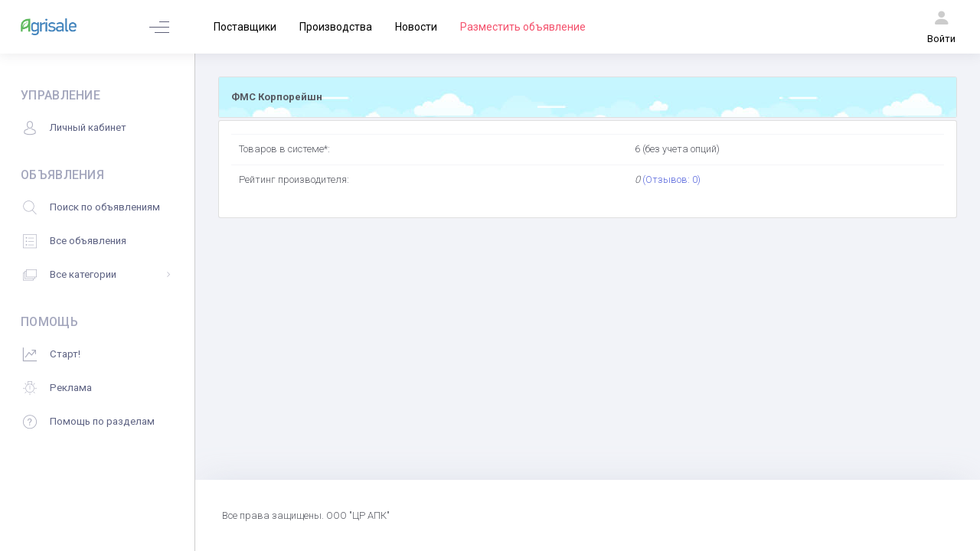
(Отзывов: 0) (671, 179)
